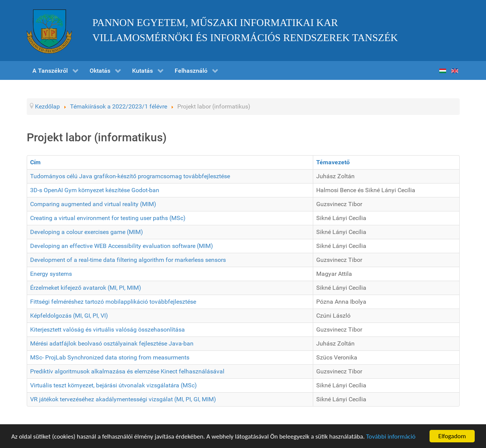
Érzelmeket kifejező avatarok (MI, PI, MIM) (86, 288)
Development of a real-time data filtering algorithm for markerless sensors (128, 260)
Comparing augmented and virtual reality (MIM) (93, 204)
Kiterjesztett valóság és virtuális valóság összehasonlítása (107, 330)
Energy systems (51, 274)
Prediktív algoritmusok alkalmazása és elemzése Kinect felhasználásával (127, 371)
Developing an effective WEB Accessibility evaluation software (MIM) (122, 246)
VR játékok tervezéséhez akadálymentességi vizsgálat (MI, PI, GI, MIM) (123, 399)
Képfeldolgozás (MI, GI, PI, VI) (69, 316)
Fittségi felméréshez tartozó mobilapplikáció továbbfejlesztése (113, 302)
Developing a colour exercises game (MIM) (87, 232)
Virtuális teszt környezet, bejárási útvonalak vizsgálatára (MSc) (114, 385)
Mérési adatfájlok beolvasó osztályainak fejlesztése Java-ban (112, 343)
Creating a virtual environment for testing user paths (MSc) (108, 218)
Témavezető (333, 162)
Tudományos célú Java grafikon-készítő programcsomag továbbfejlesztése (130, 176)
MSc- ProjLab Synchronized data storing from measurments (110, 357)
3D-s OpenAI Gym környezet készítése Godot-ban (95, 190)
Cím (35, 162)
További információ (391, 437)
